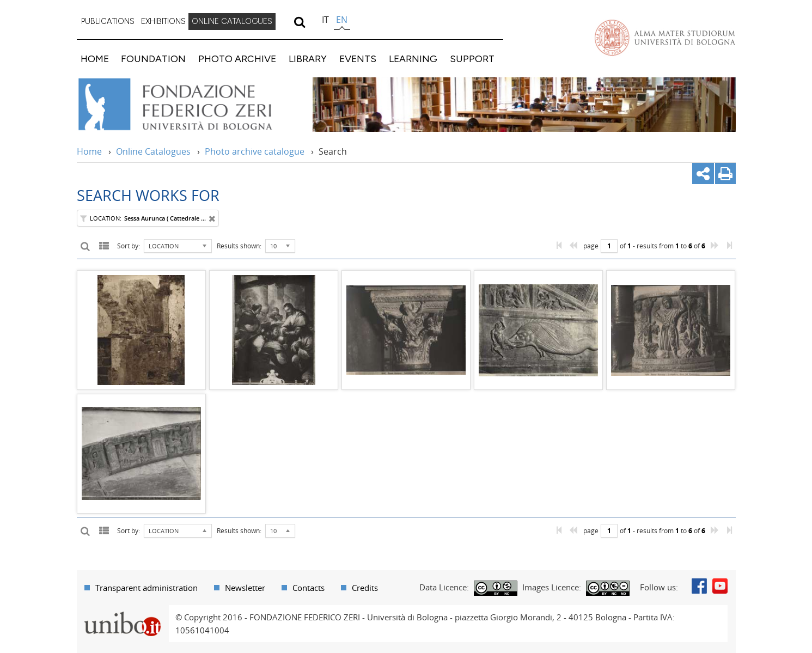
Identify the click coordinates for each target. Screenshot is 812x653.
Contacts (309, 588)
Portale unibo (123, 612)
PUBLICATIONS (108, 21)
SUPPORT (472, 59)
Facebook (699, 586)
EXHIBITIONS (163, 21)
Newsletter (245, 588)
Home (89, 151)
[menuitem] (108, 22)
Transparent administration (146, 588)
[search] (300, 22)
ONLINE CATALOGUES (232, 21)
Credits (365, 588)
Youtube (720, 586)
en (342, 20)
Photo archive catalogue (255, 151)
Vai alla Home (189, 105)
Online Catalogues (153, 151)
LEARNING (413, 59)
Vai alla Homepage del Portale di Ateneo (665, 38)
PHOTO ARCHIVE (237, 59)
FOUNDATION (153, 59)
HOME (95, 59)
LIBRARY (308, 59)
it (325, 20)
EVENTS (358, 59)
